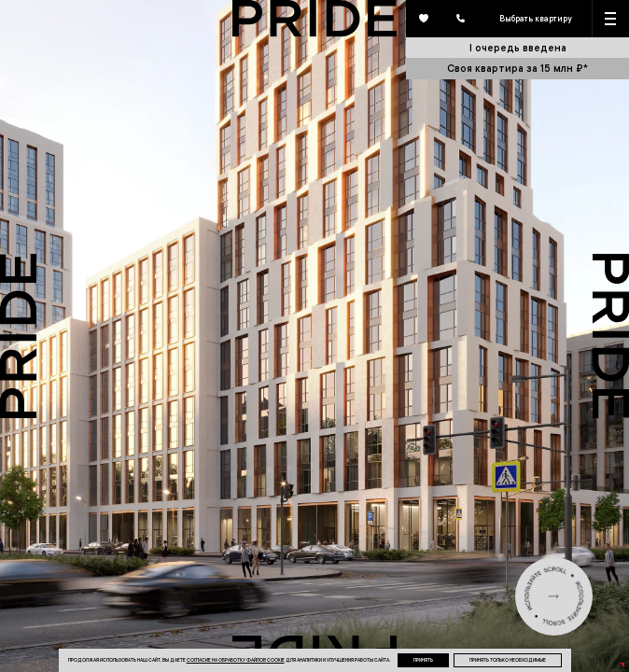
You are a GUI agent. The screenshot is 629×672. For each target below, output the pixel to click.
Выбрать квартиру (536, 18)
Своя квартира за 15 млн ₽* (517, 68)
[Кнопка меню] (611, 19)
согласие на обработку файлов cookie (236, 660)
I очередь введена (518, 47)
